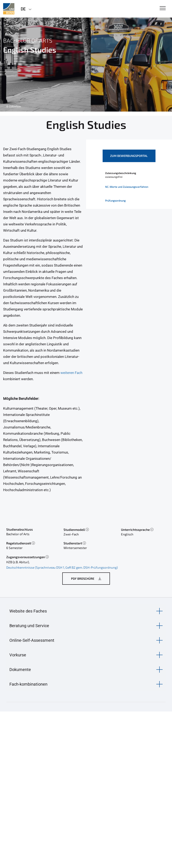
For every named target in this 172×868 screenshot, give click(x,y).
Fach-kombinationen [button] (28, 684)
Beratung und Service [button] (29, 626)
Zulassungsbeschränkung (121, 173)
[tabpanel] (86, 65)
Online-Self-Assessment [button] (32, 640)
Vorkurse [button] (18, 655)
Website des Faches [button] (28, 611)
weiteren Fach (71, 373)
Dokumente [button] (20, 670)
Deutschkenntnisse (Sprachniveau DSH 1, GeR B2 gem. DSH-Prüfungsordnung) (62, 567)
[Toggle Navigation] (163, 8)
